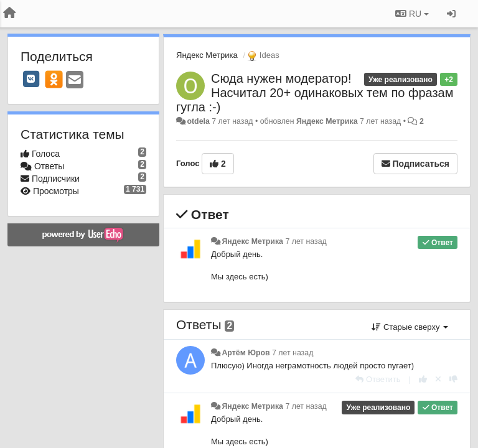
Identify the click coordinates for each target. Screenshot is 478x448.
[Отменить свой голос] (438, 379)
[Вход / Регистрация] (451, 14)
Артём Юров (246, 353)
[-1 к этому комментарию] (453, 379)
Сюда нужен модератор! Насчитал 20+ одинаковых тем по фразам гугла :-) (315, 93)
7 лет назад (306, 241)
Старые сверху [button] (410, 327)
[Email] (75, 81)
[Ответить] (378, 379)
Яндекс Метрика (207, 55)
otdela (198, 121)
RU (412, 14)
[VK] (31, 79)
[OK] (54, 79)
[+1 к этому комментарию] (423, 379)
